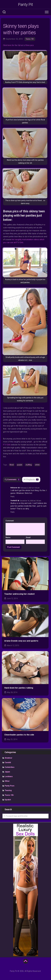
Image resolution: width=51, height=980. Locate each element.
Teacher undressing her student (19, 594)
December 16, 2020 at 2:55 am (30, 501)
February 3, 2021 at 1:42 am (30, 488)
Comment (10, 521)
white (37, 465)
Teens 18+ (30, 39)
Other (7, 781)
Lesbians (9, 776)
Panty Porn (10, 786)
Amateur (8, 758)
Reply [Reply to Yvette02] (12, 512)
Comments (12, 480)
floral (12, 465)
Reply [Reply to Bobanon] (12, 496)
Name (8, 537)
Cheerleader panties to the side (19, 735)
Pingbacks (31, 480)
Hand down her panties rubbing (19, 688)
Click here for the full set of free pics (18, 45)
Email (28, 537)
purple (20, 465)
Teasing (8, 790)
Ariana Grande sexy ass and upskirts (21, 641)
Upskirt (8, 800)
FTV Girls (7, 445)
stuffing (29, 465)
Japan (7, 772)
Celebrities (10, 767)
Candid (8, 762)
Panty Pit (25, 4)
